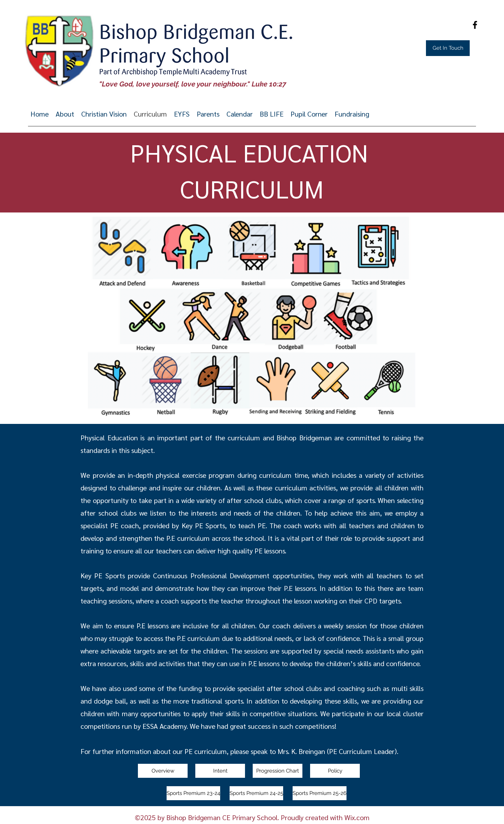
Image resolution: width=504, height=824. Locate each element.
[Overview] (163, 771)
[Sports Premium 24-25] (256, 793)
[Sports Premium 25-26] (320, 793)
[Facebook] (475, 25)
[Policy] (335, 771)
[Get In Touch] (448, 48)
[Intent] (220, 771)
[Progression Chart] (278, 771)
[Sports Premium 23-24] (193, 793)
